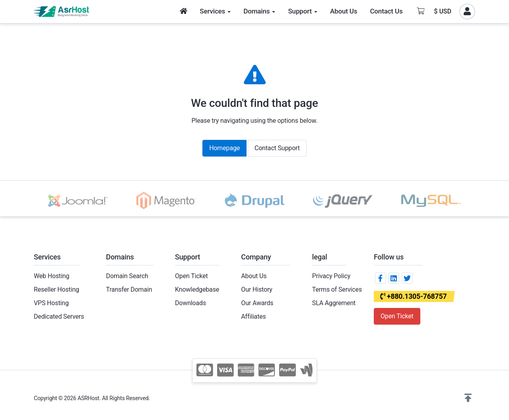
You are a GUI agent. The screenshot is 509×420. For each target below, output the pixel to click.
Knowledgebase (197, 289)
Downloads (190, 303)
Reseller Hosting (56, 289)
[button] (468, 398)
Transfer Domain (129, 289)
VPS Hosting (51, 303)
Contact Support (277, 148)
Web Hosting (51, 276)
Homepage (224, 148)
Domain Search (127, 276)
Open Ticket (191, 276)
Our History (256, 289)
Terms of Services (337, 289)
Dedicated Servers (59, 316)
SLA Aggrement (334, 303)
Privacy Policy (331, 276)
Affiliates (253, 316)
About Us (254, 276)
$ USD (443, 11)
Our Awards (257, 303)
